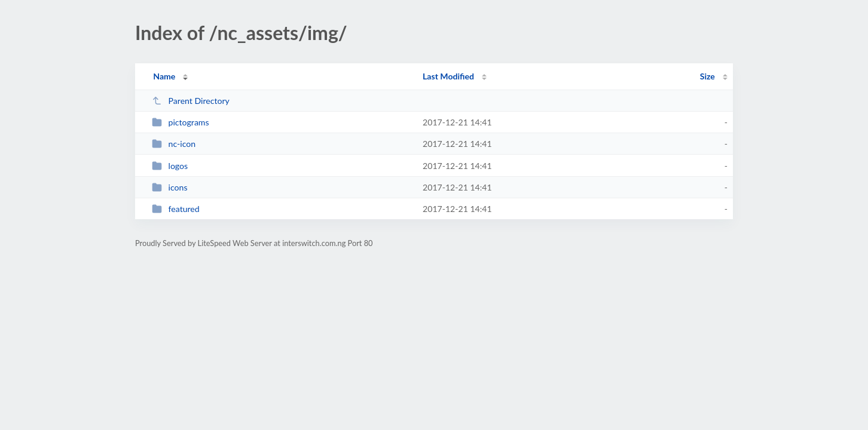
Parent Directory (191, 101)
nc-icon (174, 144)
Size (707, 76)
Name (164, 76)
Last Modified (448, 76)
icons (169, 187)
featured (176, 209)
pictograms (180, 122)
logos (170, 166)
